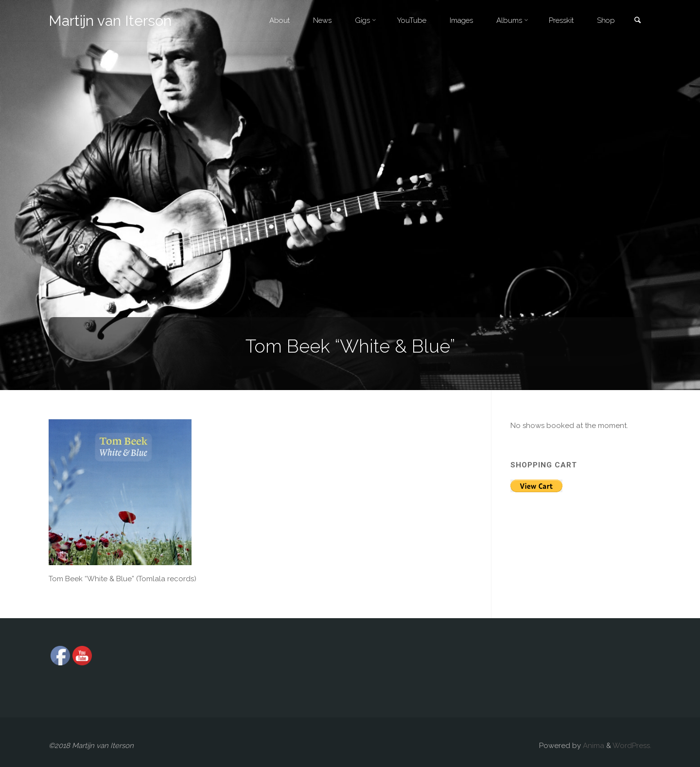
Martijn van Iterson (110, 21)
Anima (593, 746)
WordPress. (632, 746)
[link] (637, 21)
